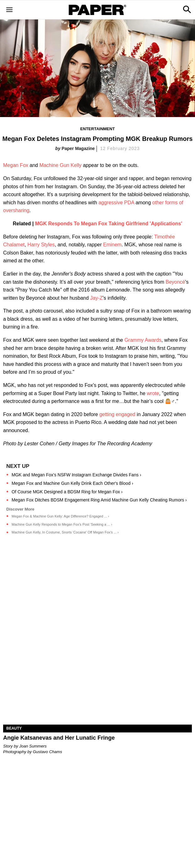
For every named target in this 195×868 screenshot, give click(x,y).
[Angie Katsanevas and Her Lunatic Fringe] (97, 677)
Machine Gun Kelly (61, 165)
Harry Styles (41, 245)
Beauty (14, 728)
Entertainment (97, 129)
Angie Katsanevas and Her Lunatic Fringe (59, 738)
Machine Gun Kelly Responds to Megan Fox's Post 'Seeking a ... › (62, 524)
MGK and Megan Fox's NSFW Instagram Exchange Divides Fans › (76, 475)
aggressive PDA (116, 203)
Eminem (112, 245)
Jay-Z (97, 298)
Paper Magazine (78, 148)
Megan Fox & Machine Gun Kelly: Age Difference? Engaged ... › (60, 516)
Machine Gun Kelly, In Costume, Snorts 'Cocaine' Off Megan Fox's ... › (65, 532)
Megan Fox (16, 165)
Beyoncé (175, 282)
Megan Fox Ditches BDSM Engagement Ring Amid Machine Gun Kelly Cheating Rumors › (99, 500)
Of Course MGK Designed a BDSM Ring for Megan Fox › (67, 492)
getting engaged (117, 414)
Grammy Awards (143, 340)
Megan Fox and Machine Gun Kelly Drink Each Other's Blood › (72, 483)
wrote (153, 393)
